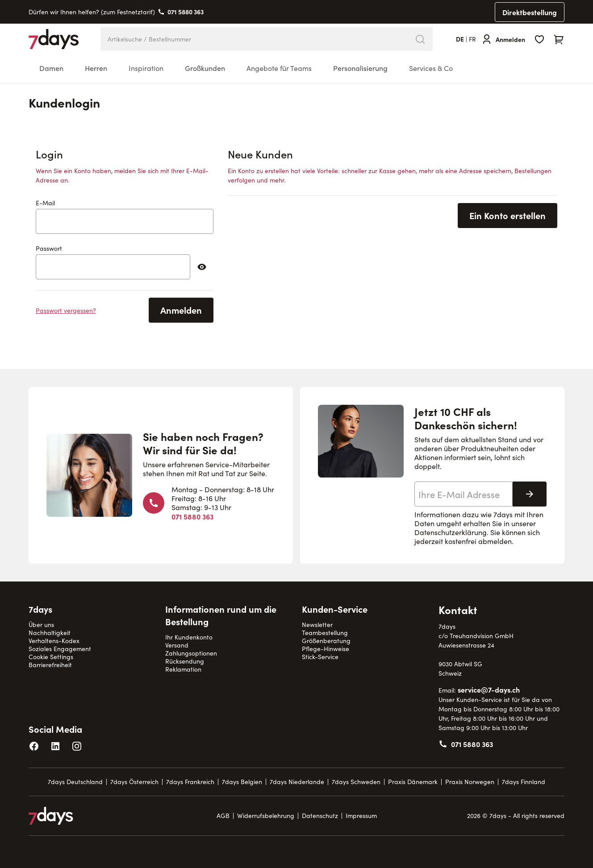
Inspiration (146, 68)
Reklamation (183, 669)
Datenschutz (320, 816)
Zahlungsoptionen (191, 653)
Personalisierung (360, 68)
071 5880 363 (186, 12)
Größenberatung (326, 641)
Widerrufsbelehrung (266, 816)
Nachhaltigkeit (50, 633)
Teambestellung (325, 633)
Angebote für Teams (279, 68)
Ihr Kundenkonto (189, 637)
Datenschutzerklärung (451, 532)
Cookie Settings (51, 657)
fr (472, 39)
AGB (223, 816)
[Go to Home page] (54, 39)
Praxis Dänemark (413, 782)
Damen (51, 68)
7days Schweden (356, 782)
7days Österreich (134, 782)
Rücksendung (185, 661)
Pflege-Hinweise (326, 649)
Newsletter (317, 625)
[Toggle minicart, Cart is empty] (559, 39)
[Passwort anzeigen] (202, 267)
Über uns (41, 625)
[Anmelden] (503, 39)
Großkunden (205, 68)
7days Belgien (242, 782)
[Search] (420, 39)
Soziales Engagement (60, 649)
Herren (96, 68)
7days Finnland (524, 782)
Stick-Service (320, 657)
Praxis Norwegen (470, 782)
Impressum (361, 816)
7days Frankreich (190, 782)
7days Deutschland (75, 782)
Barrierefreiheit (50, 665)
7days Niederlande (297, 782)
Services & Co (431, 68)
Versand (177, 645)
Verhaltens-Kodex (54, 641)
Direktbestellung (530, 12)
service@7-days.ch (489, 689)
